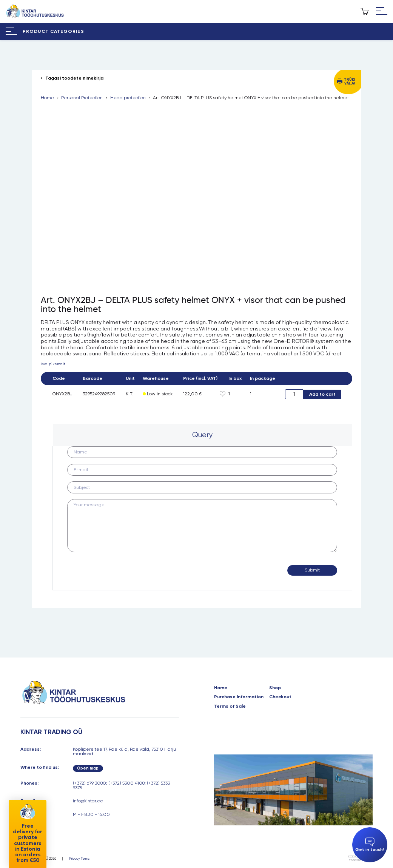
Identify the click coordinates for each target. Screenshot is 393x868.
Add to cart (322, 394)
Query (202, 435)
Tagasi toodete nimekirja (74, 78)
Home (47, 98)
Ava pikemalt (53, 364)
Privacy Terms (79, 858)
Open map (88, 768)
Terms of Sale (230, 706)
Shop (275, 688)
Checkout (280, 697)
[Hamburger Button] (382, 12)
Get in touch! (370, 845)
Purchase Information (239, 697)
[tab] (202, 435)
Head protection (128, 98)
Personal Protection (82, 98)
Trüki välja (350, 81)
